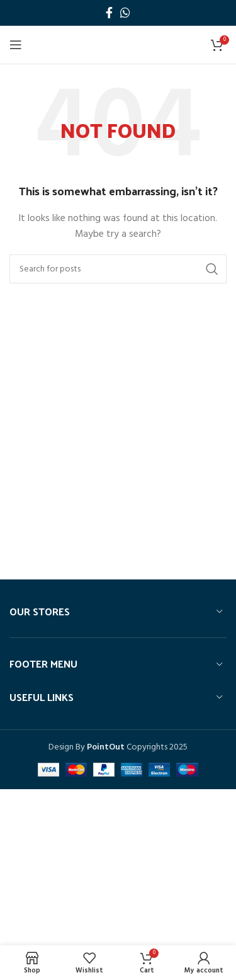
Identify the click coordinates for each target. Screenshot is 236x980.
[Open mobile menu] (16, 45)
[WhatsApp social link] (125, 13)
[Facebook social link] (109, 13)
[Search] (118, 269)
